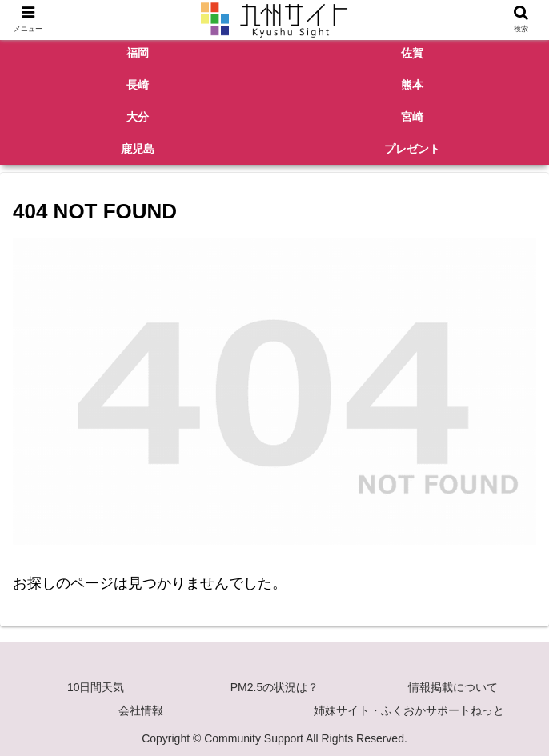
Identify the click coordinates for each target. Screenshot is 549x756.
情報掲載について (453, 687)
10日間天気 (96, 687)
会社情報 (141, 710)
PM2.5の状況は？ (274, 687)
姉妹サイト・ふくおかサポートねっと (409, 710)
